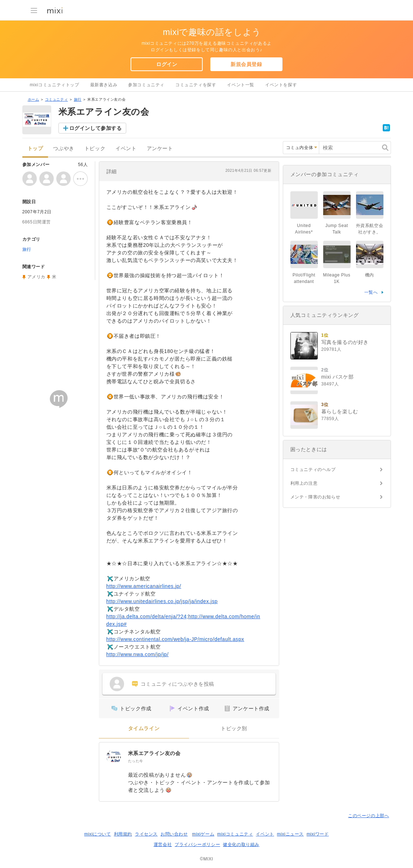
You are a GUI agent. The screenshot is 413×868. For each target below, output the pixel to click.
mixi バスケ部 (338, 377)
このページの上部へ (368, 816)
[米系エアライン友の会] (114, 757)
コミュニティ (57, 99)
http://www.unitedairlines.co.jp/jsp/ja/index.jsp (162, 601)
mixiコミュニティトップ (55, 85)
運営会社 (163, 845)
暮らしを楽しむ (340, 411)
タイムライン (144, 729)
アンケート (160, 149)
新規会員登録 (246, 64)
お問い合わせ (174, 834)
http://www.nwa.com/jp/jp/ (138, 654)
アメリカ (36, 277)
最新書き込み (104, 85)
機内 (370, 275)
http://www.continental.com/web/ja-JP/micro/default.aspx (175, 639)
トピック (95, 149)
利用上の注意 (304, 483)
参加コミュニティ (146, 85)
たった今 (136, 761)
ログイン (167, 64)
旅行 (78, 99)
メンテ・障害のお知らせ (315, 497)
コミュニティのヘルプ (313, 470)
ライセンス (146, 834)
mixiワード (318, 834)
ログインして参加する (96, 128)
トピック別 (234, 729)
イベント (126, 149)
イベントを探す (281, 85)
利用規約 (123, 834)
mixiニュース (290, 834)
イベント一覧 (241, 85)
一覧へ (371, 292)
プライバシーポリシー (197, 845)
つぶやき (63, 149)
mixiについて (97, 834)
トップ (35, 149)
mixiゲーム (203, 834)
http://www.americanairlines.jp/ (144, 586)
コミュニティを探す (196, 85)
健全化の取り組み (241, 845)
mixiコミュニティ (235, 834)
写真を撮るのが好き (345, 342)
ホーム (34, 99)
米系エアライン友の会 (154, 753)
